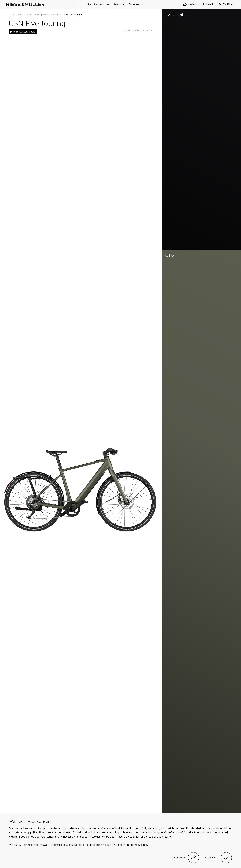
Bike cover (119, 4)
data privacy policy (26, 833)
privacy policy (140, 845)
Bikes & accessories (98, 4)
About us (134, 4)
